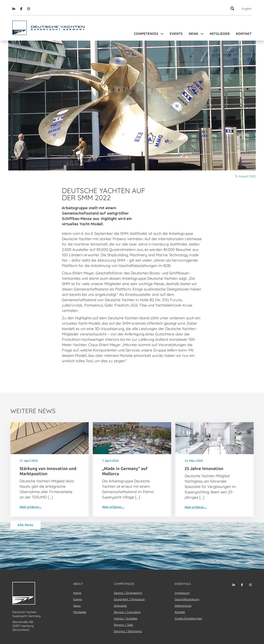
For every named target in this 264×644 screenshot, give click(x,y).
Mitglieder (220, 34)
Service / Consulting (127, 612)
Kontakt (244, 34)
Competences (146, 34)
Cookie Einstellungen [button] (188, 618)
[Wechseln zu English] (246, 9)
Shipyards (120, 606)
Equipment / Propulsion (129, 599)
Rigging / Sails (124, 625)
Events (176, 34)
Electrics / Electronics (128, 631)
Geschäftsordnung (187, 599)
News (193, 34)
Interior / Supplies (126, 618)
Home (77, 593)
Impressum (182, 593)
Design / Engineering (128, 593)
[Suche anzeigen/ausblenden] (233, 9)
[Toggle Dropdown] (162, 34)
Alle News (25, 525)
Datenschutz (183, 606)
